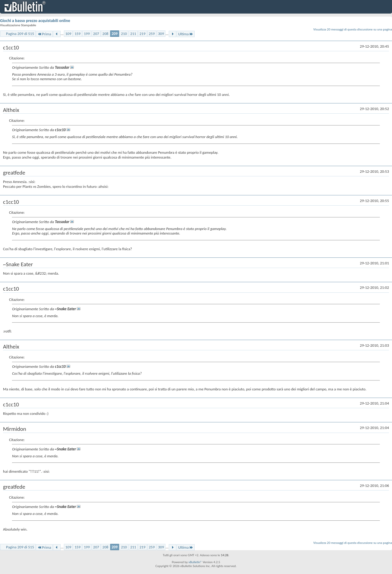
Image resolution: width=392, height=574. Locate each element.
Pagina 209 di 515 (20, 34)
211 (133, 34)
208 (105, 34)
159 (77, 34)
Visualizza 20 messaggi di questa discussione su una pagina (353, 29)
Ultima (186, 34)
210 (124, 34)
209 (115, 34)
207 (96, 34)
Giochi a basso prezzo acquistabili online (35, 21)
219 (143, 34)
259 (152, 34)
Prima (44, 34)
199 (87, 34)
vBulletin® (195, 562)
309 (161, 34)
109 (68, 34)
